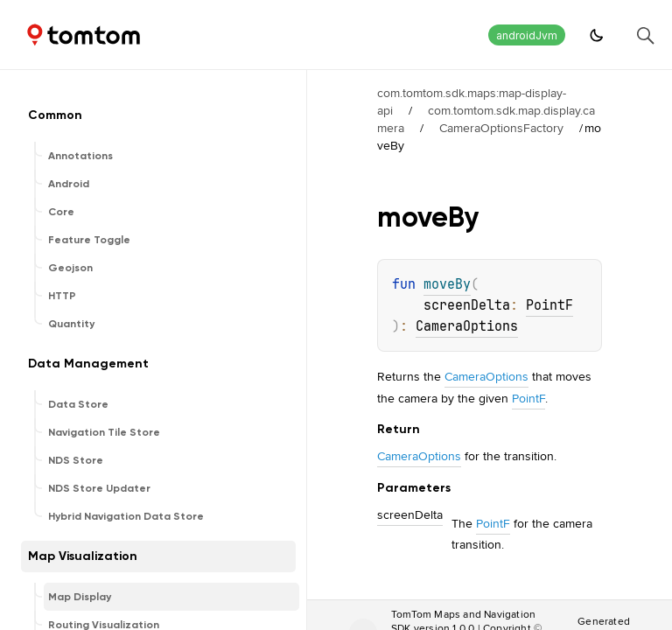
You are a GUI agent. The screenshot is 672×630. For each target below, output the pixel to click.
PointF (549, 305)
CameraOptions (467, 326)
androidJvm (527, 35)
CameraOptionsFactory (501, 128)
